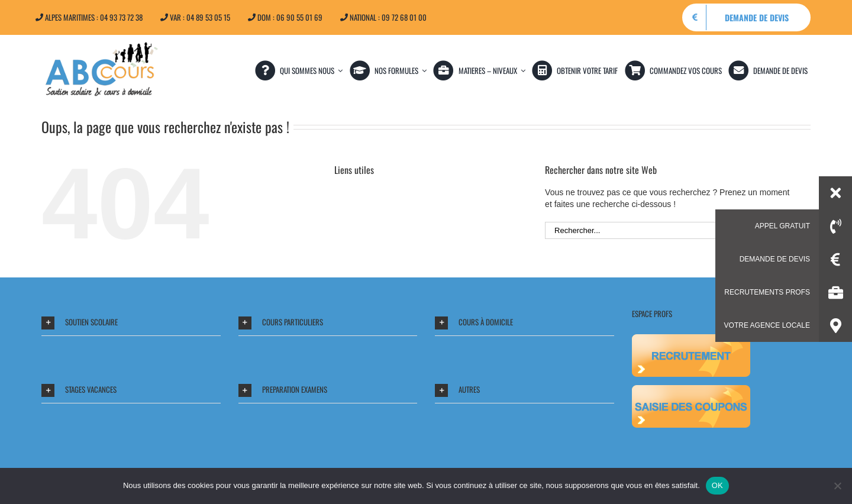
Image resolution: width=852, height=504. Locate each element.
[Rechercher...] (659, 230)
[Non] (837, 486)
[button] (131, 323)
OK (717, 485)
